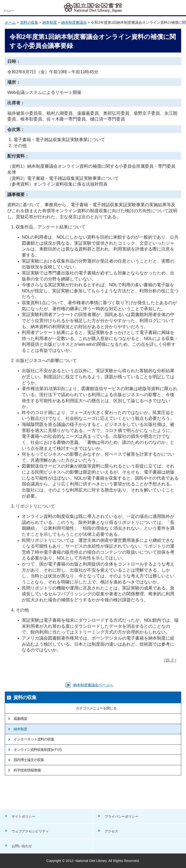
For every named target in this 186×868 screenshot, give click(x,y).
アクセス (111, 831)
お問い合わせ (22, 846)
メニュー (8, 11)
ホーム (10, 22)
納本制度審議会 (74, 22)
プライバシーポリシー (122, 816)
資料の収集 (29, 22)
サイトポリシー (23, 816)
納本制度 (50, 22)
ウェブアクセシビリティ (30, 831)
